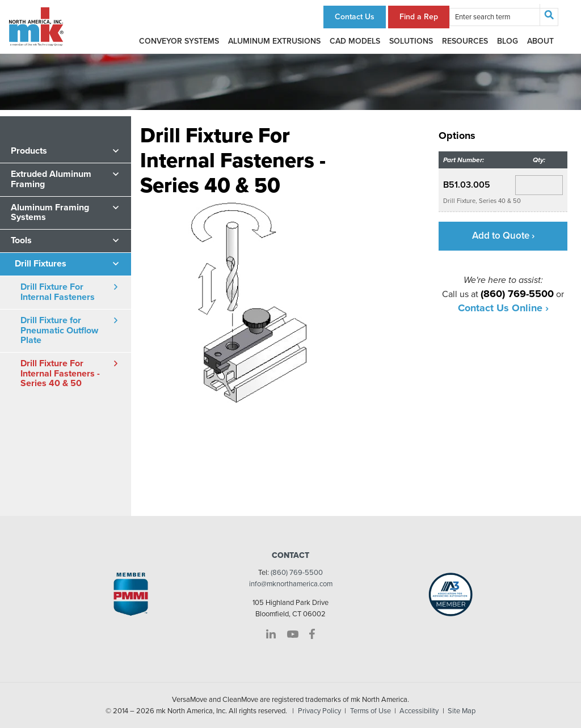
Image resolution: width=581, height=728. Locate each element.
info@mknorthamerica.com (291, 584)
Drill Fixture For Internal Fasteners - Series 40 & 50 (60, 373)
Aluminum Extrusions (274, 41)
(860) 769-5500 (297, 573)
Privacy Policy (319, 711)
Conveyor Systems (179, 41)
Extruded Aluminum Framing (51, 179)
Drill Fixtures (41, 264)
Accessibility (419, 711)
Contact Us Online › (503, 308)
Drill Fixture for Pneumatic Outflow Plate (59, 330)
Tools (21, 240)
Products (29, 151)
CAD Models (355, 41)
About (540, 41)
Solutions (411, 41)
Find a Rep (419, 17)
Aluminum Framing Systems (50, 213)
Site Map (462, 711)
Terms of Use (371, 711)
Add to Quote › (503, 236)
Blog (508, 41)
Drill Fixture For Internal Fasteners (58, 292)
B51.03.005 (467, 185)
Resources (465, 41)
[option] (247, 310)
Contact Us (355, 17)
